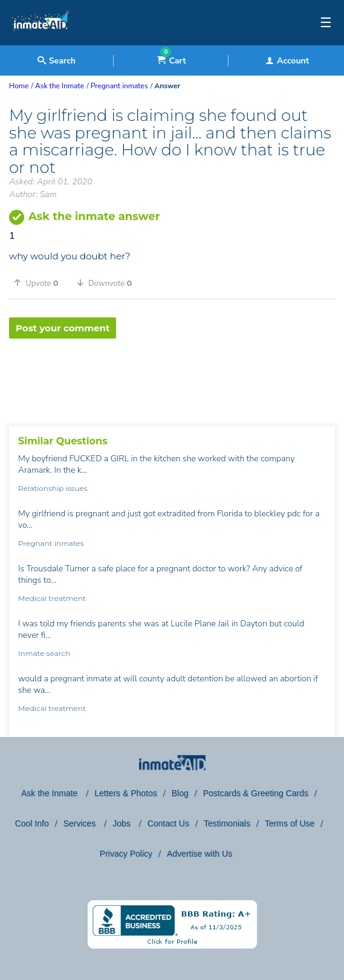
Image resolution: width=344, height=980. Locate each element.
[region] (172, 378)
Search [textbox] (57, 61)
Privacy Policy (126, 854)
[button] (41, 283)
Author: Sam (33, 194)
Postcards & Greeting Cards (256, 793)
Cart (171, 61)
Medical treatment (52, 598)
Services (81, 823)
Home (19, 86)
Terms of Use (290, 823)
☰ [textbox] (326, 23)
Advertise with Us (200, 854)
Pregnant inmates (51, 543)
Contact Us (168, 823)
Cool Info (32, 823)
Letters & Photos (126, 793)
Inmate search (44, 653)
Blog (180, 793)
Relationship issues (53, 488)
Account (287, 61)
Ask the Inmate (50, 793)
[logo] (41, 42)
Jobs (122, 823)
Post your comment (63, 328)
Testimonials (227, 823)
